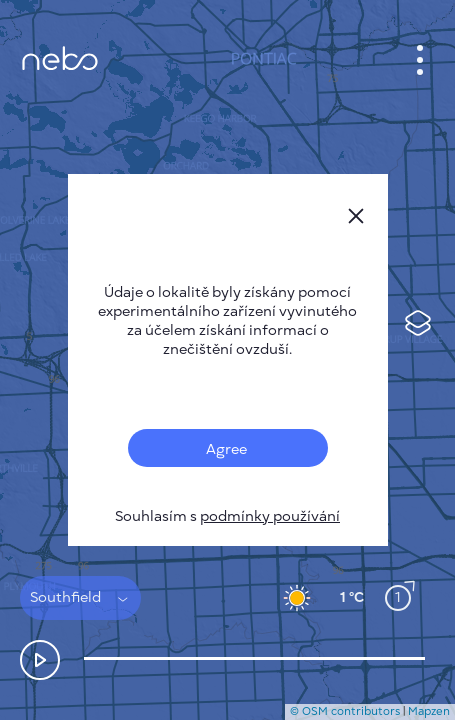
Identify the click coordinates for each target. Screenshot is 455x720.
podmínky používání (270, 516)
